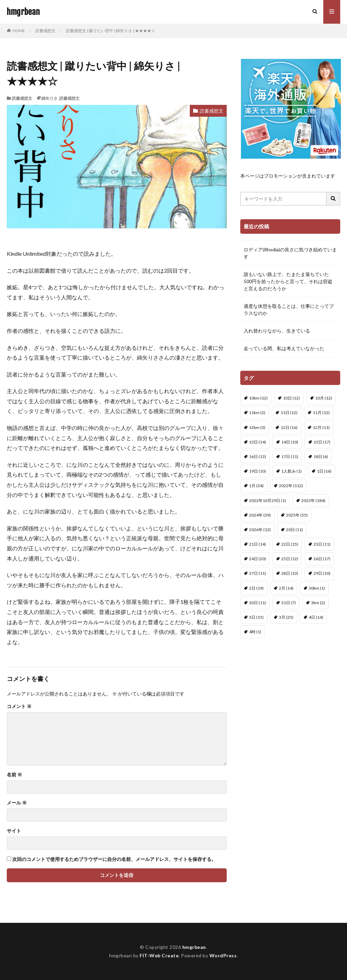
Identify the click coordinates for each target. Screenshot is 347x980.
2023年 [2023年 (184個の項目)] (313, 500)
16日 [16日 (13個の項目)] (258, 457)
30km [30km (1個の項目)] (317, 588)
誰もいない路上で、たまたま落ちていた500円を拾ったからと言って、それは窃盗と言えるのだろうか (288, 281)
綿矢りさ (49, 98)
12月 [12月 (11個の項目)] (321, 427)
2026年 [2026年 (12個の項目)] (260, 530)
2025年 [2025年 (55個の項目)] (297, 515)
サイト (14, 831)
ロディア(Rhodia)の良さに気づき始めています (290, 253)
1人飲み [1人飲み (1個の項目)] (291, 471)
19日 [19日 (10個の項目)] (258, 471)
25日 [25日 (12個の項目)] (290, 559)
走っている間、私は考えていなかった (284, 348)
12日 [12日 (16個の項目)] (289, 427)
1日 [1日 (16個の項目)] (324, 471)
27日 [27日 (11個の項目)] (258, 573)
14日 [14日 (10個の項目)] (290, 442)
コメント (19, 706)
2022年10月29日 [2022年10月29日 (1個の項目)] (268, 500)
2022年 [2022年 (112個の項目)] (291, 486)
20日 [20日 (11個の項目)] (294, 530)
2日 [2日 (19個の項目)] (256, 588)
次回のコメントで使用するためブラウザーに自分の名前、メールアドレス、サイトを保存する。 (114, 859)
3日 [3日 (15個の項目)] (256, 617)
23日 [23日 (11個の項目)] (322, 544)
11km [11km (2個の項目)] (257, 413)
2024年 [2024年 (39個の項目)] (260, 515)
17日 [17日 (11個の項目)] (290, 457)
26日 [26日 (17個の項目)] (322, 559)
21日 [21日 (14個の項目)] (258, 544)
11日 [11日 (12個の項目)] (289, 413)
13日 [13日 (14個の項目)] (258, 442)
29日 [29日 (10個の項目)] (322, 573)
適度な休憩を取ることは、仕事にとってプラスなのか (289, 310)
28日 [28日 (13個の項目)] (290, 573)
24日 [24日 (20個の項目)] (258, 559)
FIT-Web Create (159, 955)
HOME (19, 31)
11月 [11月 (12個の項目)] (321, 413)
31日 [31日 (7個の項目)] (289, 603)
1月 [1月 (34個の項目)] (256, 486)
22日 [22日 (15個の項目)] (290, 544)
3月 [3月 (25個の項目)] (286, 617)
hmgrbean (23, 12)
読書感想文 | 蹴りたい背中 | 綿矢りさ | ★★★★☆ (110, 31)
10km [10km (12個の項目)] (258, 398)
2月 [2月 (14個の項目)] (286, 588)
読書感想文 (45, 31)
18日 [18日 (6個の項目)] (321, 457)
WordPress (223, 955)
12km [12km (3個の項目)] (257, 427)
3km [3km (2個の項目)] (318, 603)
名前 (14, 775)
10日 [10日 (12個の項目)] (291, 398)
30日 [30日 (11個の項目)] (258, 603)
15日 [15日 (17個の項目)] (322, 442)
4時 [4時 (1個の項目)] (255, 632)
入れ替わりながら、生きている (277, 331)
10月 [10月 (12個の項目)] (324, 398)
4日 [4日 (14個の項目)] (316, 617)
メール (17, 803)
